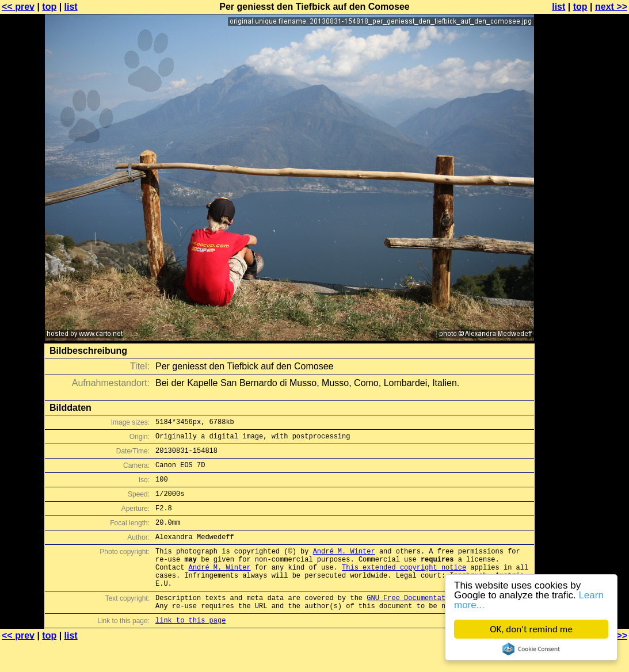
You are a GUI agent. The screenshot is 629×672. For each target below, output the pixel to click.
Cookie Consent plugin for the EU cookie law (531, 649)
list (71, 7)
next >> (611, 7)
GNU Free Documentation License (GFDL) (443, 623)
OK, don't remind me (531, 629)
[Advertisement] (582, 285)
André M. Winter (344, 568)
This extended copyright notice (404, 588)
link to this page (190, 649)
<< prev (18, 7)
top (49, 7)
